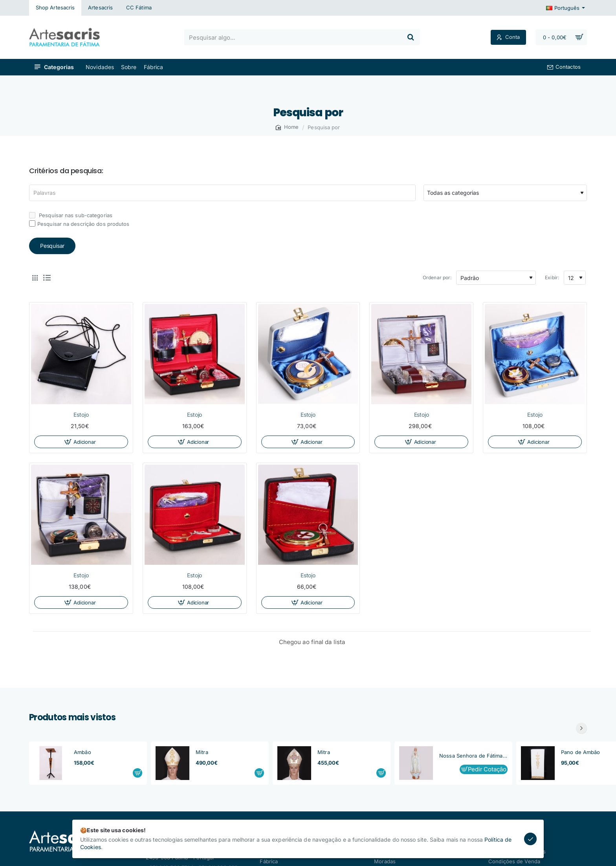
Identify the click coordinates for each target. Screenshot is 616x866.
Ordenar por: (437, 277)
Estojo (81, 415)
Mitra (202, 752)
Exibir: (552, 277)
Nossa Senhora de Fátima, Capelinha (473, 756)
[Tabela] (35, 278)
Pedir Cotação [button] (487, 769)
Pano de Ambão (580, 752)
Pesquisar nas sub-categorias (71, 215)
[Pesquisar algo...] (411, 37)
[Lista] (47, 278)
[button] (81, 442)
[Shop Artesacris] (55, 8)
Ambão (82, 752)
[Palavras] (222, 193)
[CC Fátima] (139, 8)
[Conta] (508, 38)
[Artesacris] (100, 8)
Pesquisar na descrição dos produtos (79, 224)
